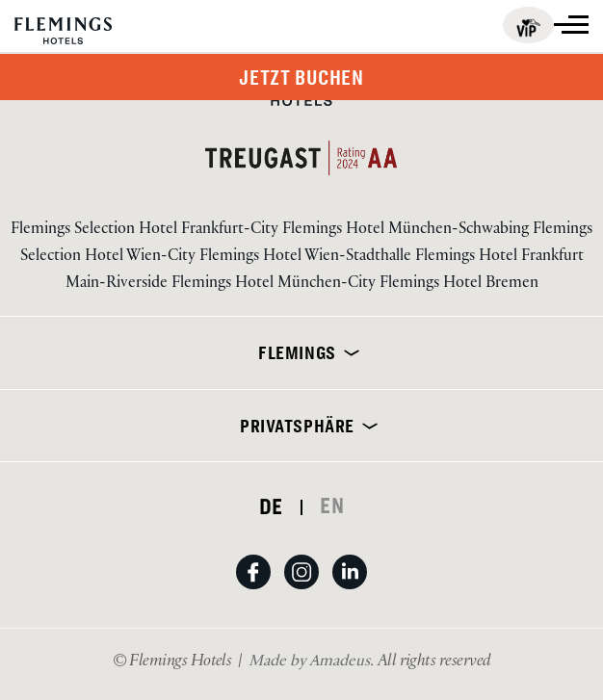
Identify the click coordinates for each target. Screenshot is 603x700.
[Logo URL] (63, 32)
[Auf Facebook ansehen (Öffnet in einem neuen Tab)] (260, 591)
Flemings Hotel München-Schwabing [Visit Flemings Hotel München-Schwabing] (407, 231)
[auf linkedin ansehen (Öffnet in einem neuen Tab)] (350, 591)
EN (332, 506)
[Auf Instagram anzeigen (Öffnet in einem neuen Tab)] (308, 591)
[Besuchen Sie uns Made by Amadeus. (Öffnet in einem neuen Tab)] (313, 663)
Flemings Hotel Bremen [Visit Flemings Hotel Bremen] (459, 285)
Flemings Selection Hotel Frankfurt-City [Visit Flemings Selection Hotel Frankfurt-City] (146, 231)
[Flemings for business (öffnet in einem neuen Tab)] (528, 25)
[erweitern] (348, 353)
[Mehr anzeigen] (571, 25)
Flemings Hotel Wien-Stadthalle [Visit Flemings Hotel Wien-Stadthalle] (307, 258)
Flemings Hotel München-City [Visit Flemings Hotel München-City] (275, 285)
